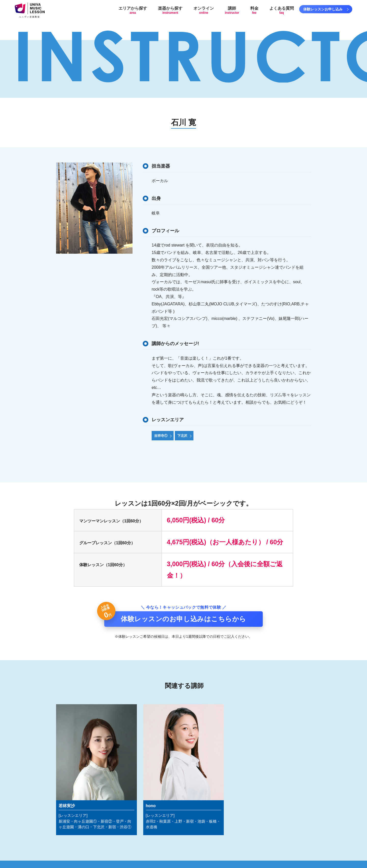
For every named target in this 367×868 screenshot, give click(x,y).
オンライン (204, 10)
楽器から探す (170, 10)
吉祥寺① (161, 436)
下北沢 (182, 436)
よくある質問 (282, 10)
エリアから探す (133, 10)
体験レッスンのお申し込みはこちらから (183, 619)
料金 (254, 10)
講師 (232, 10)
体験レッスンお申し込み (323, 9)
